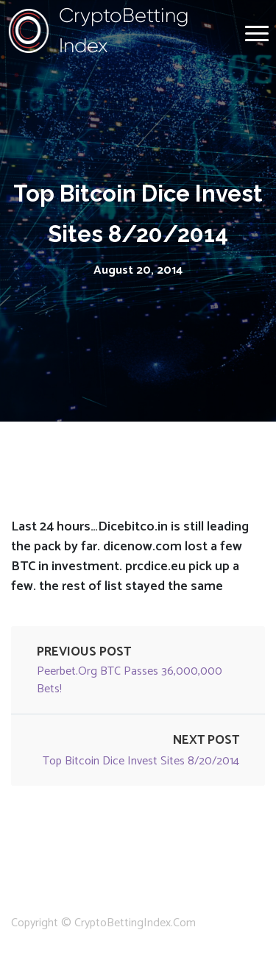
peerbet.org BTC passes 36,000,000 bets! (130, 681)
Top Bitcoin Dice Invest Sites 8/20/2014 (141, 761)
